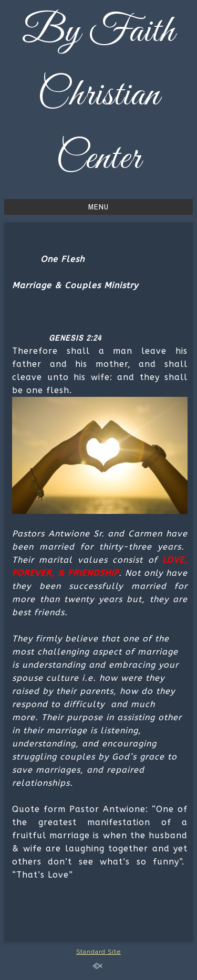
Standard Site (98, 952)
